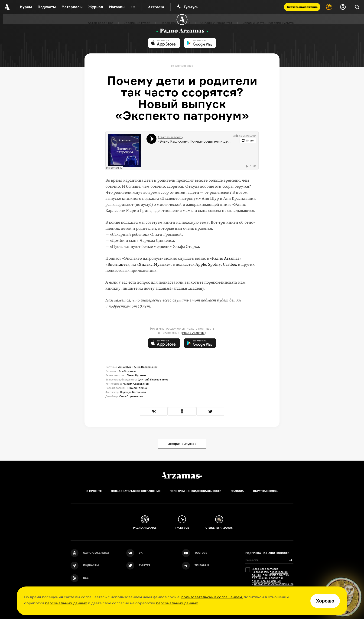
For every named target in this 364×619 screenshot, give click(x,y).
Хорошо (325, 601)
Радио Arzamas (226, 258)
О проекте (94, 491)
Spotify (214, 264)
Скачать (302, 7)
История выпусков (182, 444)
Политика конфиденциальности (196, 491)
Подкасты (47, 7)
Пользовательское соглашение (136, 491)
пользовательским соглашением (212, 597)
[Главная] (182, 475)
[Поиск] (357, 7)
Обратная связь (265, 491)
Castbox (230, 264)
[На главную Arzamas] (7, 7)
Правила (237, 491)
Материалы (72, 7)
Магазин (117, 7)
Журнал (96, 7)
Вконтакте (117, 264)
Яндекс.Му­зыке (154, 264)
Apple (201, 264)
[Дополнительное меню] (133, 7)
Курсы (26, 7)
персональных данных (66, 603)
